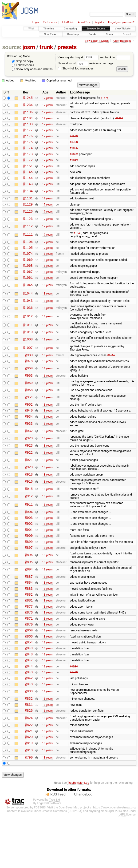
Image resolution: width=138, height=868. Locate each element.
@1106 (28, 254)
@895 (29, 594)
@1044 (28, 310)
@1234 (28, 106)
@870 (29, 663)
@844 (29, 710)
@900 (29, 566)
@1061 (28, 294)
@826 (29, 758)
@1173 (28, 160)
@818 (29, 801)
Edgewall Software (49, 855)
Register (99, 22)
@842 (29, 723)
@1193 (28, 127)
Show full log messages (76, 68)
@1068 (28, 281)
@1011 (28, 343)
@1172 (28, 167)
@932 (29, 455)
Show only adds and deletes (32, 69)
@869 (29, 670)
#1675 (104, 98)
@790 (29, 809)
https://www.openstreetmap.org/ (115, 859)
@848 (29, 696)
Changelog (70, 29)
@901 (29, 559)
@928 (29, 462)
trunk (46, 47)
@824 (29, 766)
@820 (29, 787)
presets (67, 47)
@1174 (28, 153)
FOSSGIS (40, 859)
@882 (29, 630)
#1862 (74, 160)
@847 (29, 703)
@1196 (28, 113)
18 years (47, 268)
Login (36, 22)
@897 (29, 579)
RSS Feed (58, 846)
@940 (29, 433)
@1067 (28, 288)
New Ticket (51, 34)
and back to (115, 57)
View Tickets (123, 29)
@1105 (28, 261)
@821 (29, 780)
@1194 (28, 120)
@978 (29, 381)
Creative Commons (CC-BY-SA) (62, 862)
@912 (29, 523)
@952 (29, 426)
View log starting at (79, 57)
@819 (29, 794)
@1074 (28, 268)
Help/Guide (67, 22)
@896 (29, 587)
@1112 (28, 238)
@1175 (28, 147)
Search (127, 34)
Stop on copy (22, 61)
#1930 (119, 120)
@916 (29, 508)
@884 (29, 616)
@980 (29, 374)
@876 (29, 650)
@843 (29, 717)
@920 (29, 493)
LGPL (122, 866)
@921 (29, 485)
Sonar (110, 34)
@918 (29, 500)
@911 (29, 531)
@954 (29, 419)
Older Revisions (122, 41)
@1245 (28, 98)
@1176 (28, 140)
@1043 (28, 318)
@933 (29, 447)
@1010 (28, 350)
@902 (29, 552)
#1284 (74, 710)
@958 (29, 411)
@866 (29, 676)
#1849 (74, 167)
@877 (29, 643)
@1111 (28, 247)
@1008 (28, 358)
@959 (29, 403)
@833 (29, 737)
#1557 (111, 374)
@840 (29, 730)
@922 (29, 478)
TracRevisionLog (78, 834)
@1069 (28, 274)
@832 (29, 745)
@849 (29, 690)
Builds (93, 34)
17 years (47, 98)
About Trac (84, 22)
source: (12, 47)
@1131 (28, 209)
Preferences (50, 22)
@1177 (28, 133)
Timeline (49, 29)
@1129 (28, 216)
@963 (29, 396)
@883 (29, 623)
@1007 (28, 366)
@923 (29, 470)
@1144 (28, 187)
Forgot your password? (121, 22)
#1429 (74, 716)
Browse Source (96, 29)
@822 (29, 773)
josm (29, 47)
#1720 (85, 113)
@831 (29, 752)
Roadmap (73, 34)
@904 (29, 539)
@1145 (28, 180)
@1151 (28, 174)
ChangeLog (83, 846)
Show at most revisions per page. (86, 63)
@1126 (28, 223)
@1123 (28, 231)
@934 (29, 440)
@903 (29, 546)
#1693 (74, 140)
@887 (29, 610)
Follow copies (23, 65)
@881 (29, 636)
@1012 (28, 334)
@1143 (28, 194)
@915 (29, 515)
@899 (29, 573)
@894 (29, 602)
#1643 (77, 245)
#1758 (74, 147)
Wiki (31, 29)
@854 (29, 683)
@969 (29, 388)
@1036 (28, 326)
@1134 (28, 201)
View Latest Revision (97, 41)
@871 (29, 656)
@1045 (28, 302)
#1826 (74, 153)
